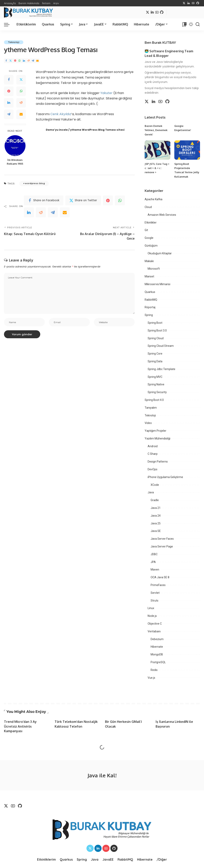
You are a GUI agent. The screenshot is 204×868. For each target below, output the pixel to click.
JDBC (154, 554)
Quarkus (150, 292)
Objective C (155, 624)
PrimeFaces (158, 585)
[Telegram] (33, 61)
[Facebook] (6, 61)
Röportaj (150, 307)
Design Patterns (158, 462)
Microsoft (154, 269)
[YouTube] (193, 3)
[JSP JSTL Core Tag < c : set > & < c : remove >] (157, 150)
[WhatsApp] (20, 61)
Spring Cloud (156, 338)
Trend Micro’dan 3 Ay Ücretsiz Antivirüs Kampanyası (20, 726)
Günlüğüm (151, 246)
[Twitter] (184, 3)
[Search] (198, 24)
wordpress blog (35, 183)
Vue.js (151, 678)
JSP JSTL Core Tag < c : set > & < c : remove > (157, 168)
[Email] (37, 61)
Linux (151, 608)
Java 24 (156, 516)
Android (153, 446)
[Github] (198, 3)
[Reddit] (28, 61)
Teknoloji (14, 42)
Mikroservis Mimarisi (157, 284)
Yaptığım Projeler (155, 431)
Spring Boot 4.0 (154, 400)
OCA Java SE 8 (160, 577)
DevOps (153, 469)
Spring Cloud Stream (161, 346)
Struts (154, 601)
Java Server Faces (162, 539)
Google (149, 238)
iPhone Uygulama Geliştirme (165, 477)
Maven (155, 570)
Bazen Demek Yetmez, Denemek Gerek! (156, 130)
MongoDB (157, 654)
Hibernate (157, 647)
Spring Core (155, 354)
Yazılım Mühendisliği (157, 438)
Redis (154, 670)
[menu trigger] (9, 24)
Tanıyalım (151, 408)
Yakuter (106, 93)
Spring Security (157, 392)
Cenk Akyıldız (61, 114)
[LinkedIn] (189, 3)
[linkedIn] (29, 212)
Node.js (152, 616)
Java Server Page (162, 546)
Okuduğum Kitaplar (160, 253)
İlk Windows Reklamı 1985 (15, 162)
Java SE (156, 531)
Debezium (157, 639)
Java (151, 492)
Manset (149, 276)
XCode (155, 485)
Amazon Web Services (162, 215)
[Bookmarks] (184, 24)
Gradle (155, 500)
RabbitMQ (151, 300)
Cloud (148, 207)
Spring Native (156, 384)
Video (148, 423)
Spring (149, 315)
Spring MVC (155, 377)
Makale (149, 261)
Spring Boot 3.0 (157, 330)
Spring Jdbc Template (161, 369)
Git (146, 230)
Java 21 (156, 508)
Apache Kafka (153, 199)
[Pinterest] (15, 61)
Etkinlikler (151, 223)
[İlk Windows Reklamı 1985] (15, 146)
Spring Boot (155, 323)
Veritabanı (154, 631)
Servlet (155, 593)
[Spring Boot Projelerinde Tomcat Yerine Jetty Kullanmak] (187, 150)
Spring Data (155, 361)
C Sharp (153, 454)
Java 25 (156, 523)
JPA (153, 562)
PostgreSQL (158, 662)
